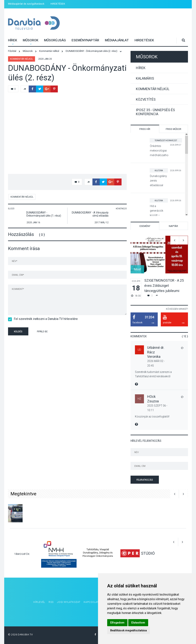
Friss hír (145, 129)
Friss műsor (174, 129)
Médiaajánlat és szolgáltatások (26, 4)
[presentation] (82, 332)
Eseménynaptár (85, 40)
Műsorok (31, 40)
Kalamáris (145, 78)
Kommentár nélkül (22, 59)
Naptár (173, 226)
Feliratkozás (145, 480)
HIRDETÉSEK (58, 4)
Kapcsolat (91, 602)
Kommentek (139, 336)
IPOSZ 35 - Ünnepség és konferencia (155, 112)
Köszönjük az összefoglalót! (152, 417)
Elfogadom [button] (117, 623)
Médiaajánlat (117, 40)
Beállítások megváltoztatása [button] (129, 630)
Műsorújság (55, 40)
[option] (159, 267)
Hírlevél (39, 602)
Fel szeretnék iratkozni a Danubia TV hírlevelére (45, 319)
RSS (51, 602)
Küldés (18, 332)
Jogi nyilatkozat (69, 602)
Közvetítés (146, 99)
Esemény (145, 226)
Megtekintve (23, 494)
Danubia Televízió (29, 21)
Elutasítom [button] (138, 623)
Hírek (13, 40)
